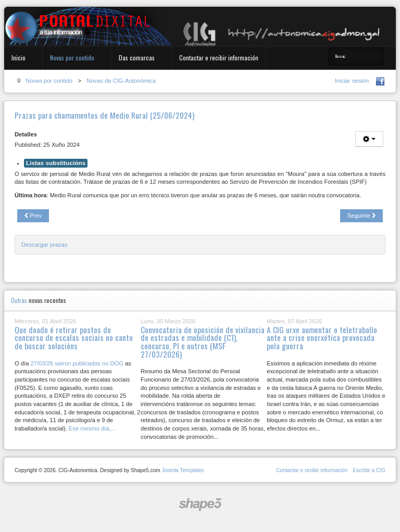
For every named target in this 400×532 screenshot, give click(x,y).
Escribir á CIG (369, 470)
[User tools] (369, 139)
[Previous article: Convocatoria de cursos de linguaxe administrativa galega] (33, 216)
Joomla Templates (183, 470)
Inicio (18, 58)
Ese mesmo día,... (92, 428)
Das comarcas (137, 58)
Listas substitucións (56, 163)
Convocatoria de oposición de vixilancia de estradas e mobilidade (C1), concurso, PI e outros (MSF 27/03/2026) (203, 342)
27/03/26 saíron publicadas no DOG (77, 363)
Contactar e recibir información (219, 58)
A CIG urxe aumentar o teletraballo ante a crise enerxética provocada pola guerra (322, 338)
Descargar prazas (44, 245)
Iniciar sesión (352, 81)
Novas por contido (72, 58)
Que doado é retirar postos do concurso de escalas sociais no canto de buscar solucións (74, 338)
